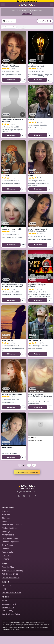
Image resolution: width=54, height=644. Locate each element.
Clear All (21, 27)
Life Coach (7, 555)
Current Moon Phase (11, 577)
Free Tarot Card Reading (12, 570)
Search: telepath (9, 27)
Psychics (6, 511)
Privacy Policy (8, 607)
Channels (6, 518)
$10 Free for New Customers (27, 1)
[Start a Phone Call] (38, 135)
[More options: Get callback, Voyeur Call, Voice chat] (50, 80)
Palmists (6, 549)
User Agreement (9, 604)
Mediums (6, 515)
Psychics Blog (8, 567)
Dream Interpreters (10, 538)
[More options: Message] (50, 135)
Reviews (6, 559)
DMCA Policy (8, 611)
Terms (5, 601)
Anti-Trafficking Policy (11, 614)
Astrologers (7, 531)
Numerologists (8, 535)
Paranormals (7, 552)
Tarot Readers (8, 545)
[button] (31, 88)
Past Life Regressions (11, 542)
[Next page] (29, 465)
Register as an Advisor (11, 592)
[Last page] (34, 465)
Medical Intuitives (9, 528)
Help (4, 589)
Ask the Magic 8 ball (10, 574)
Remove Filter (27, 14)
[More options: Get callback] (23, 80)
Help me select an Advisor (27, 472)
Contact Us (7, 586)
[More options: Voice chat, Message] (23, 245)
